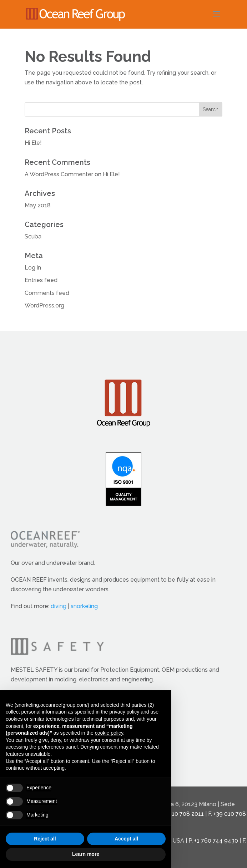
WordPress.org (44, 305)
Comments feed (47, 293)
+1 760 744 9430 (216, 841)
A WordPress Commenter (59, 174)
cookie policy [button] (109, 733)
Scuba (33, 236)
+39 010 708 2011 (181, 814)
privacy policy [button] (124, 712)
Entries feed (41, 280)
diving (59, 606)
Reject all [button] (45, 839)
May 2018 (38, 205)
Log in (33, 268)
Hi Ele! (33, 143)
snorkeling (84, 606)
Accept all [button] (126, 839)
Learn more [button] (86, 854)
